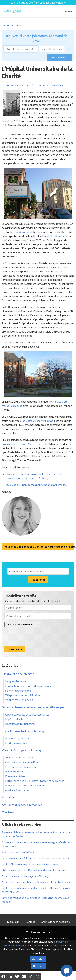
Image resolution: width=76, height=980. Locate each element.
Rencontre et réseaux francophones (26, 785)
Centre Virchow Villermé (39, 421)
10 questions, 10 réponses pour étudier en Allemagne (36, 485)
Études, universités (20, 85)
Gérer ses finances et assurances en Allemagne (33, 707)
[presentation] (30, 636)
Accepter (38, 959)
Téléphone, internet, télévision (23, 695)
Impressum (13, 922)
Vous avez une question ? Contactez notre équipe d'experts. (39, 547)
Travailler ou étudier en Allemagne (25, 731)
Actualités (9, 797)
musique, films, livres (17, 790)
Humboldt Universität (55, 236)
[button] (67, 971)
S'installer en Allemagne (18, 674)
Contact (30, 922)
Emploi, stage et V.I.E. (18, 738)
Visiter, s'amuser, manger (20, 757)
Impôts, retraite (14, 719)
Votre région (8, 25)
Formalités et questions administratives (28, 686)
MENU (69, 11)
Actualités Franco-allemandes (22, 805)
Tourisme (8, 812)
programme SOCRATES (16, 444)
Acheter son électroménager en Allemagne (26, 876)
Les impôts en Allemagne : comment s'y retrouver (30, 864)
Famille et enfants (16, 771)
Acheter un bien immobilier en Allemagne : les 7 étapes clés (36, 882)
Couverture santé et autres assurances (27, 714)
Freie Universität (22, 232)
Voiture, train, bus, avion (19, 700)
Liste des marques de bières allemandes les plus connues (34, 870)
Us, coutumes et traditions (48, 85)
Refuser (38, 966)
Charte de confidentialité (55, 922)
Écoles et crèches (15, 776)
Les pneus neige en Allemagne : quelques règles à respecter (35, 858)
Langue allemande (16, 681)
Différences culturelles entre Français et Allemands (35, 781)
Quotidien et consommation (22, 762)
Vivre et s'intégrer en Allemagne (23, 750)
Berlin (20, 25)
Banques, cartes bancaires (20, 724)
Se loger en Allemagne (18, 691)
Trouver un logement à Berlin (18, 852)
